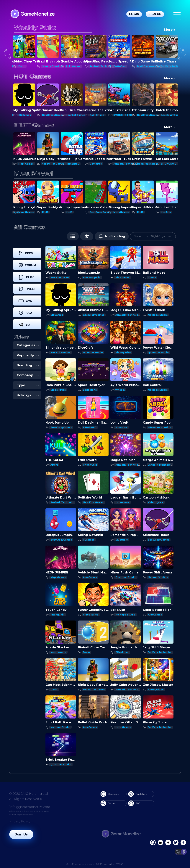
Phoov (152, 278)
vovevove (121, 427)
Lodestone (90, 390)
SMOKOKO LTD (123, 115)
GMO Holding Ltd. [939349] (110, 864)
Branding (28, 365)
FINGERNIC (73, 164)
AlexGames (122, 278)
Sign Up (155, 14)
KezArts (166, 212)
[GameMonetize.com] (32, 14)
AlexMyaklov (123, 352)
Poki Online (73, 66)
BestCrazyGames (53, 115)
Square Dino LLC (53, 66)
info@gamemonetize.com (30, 807)
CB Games (25, 115)
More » (170, 30)
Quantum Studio (158, 352)
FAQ (134, 803)
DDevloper (122, 652)
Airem (54, 465)
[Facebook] (153, 843)
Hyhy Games (123, 727)
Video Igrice (58, 390)
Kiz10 (45, 212)
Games (108, 803)
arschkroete (58, 652)
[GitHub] (183, 843)
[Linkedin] (168, 843)
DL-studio (122, 540)
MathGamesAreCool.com (153, 66)
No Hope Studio (158, 315)
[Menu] (177, 14)
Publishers (137, 794)
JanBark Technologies (104, 66)
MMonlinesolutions (160, 427)
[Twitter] (176, 843)
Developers (110, 794)
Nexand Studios (60, 352)
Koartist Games (76, 115)
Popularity (28, 355)
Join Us (21, 834)
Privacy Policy (20, 821)
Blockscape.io (92, 278)
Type (28, 385)
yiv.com (120, 390)
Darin (22, 66)
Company (28, 375)
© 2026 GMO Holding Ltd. (29, 794)
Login (134, 14)
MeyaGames (121, 212)
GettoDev (119, 66)
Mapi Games (26, 164)
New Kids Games (93, 502)
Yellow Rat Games (53, 164)
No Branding (112, 236)
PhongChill (90, 465)
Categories (28, 345)
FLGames (89, 540)
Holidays (28, 395)
